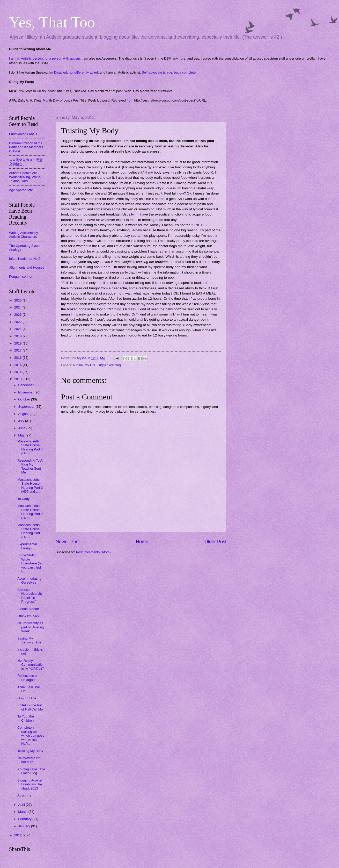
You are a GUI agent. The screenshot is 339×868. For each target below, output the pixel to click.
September (27, 407)
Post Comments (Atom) (93, 552)
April (22, 805)
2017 (18, 350)
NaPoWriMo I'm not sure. (29, 760)
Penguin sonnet (21, 277)
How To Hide (27, 698)
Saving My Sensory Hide (29, 640)
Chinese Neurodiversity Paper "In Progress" (30, 596)
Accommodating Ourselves (29, 580)
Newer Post (68, 542)
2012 (18, 835)
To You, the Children (26, 718)
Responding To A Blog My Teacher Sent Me (30, 466)
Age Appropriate (21, 190)
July (21, 421)
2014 (18, 372)
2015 (18, 365)
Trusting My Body (30, 751)
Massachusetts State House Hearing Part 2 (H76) (30, 512)
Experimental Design (27, 546)
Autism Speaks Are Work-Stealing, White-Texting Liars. (25, 177)
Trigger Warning (109, 365)
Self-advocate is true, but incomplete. (169, 72)
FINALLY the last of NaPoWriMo (30, 707)
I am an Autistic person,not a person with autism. (45, 58)
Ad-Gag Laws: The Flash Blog (31, 771)
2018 (18, 343)
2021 (18, 329)
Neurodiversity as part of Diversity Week (31, 627)
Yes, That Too (52, 22)
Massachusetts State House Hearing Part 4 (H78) (30, 447)
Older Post (215, 542)
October (24, 399)
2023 (18, 315)
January (24, 826)
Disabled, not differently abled (76, 72)
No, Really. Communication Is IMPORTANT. (31, 665)
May (22, 435)
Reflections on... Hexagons (29, 678)
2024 (18, 307)
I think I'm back (28, 616)
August (24, 414)
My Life (90, 365)
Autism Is (24, 795)
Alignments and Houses (27, 267)
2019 (18, 336)
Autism (78, 365)
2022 (18, 322)
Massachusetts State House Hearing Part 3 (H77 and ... (30, 486)
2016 (18, 358)
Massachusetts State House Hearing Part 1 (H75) (30, 531)
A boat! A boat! (28, 609)
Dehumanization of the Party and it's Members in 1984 (26, 147)
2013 (18, 379)
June (22, 428)
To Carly (23, 499)
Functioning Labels (23, 134)
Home (142, 542)
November (26, 392)
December (26, 385)
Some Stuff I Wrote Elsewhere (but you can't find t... (30, 563)
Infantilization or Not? (25, 259)
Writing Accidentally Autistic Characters (23, 235)
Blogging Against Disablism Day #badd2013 (30, 784)
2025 (18, 300)
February (25, 819)
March (23, 812)
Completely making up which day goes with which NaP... (31, 736)
